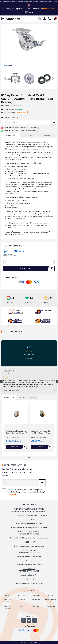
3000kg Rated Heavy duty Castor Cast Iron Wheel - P (16, 432)
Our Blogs (36, 606)
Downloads (36, 599)
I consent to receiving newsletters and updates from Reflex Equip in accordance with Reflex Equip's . (24, 492)
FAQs (21, 606)
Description (10, 135)
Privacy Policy (13, 494)
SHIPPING (29, 135)
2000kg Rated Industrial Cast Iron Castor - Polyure (41, 432)
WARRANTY (48, 135)
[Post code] (30, 122)
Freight (51, 595)
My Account (51, 606)
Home (7, 595)
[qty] (4, 122)
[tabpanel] (16, 427)
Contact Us (21, 599)
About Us (21, 595)
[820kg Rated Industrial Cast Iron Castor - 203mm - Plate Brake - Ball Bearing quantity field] (29, 262)
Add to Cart (37, 268)
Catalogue (36, 595)
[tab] (10, 135)
